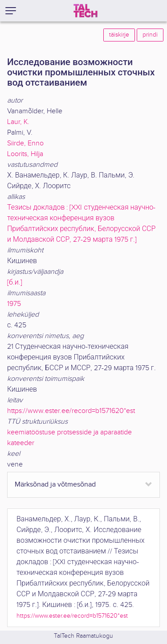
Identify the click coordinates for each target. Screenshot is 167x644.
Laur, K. (18, 122)
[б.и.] (15, 283)
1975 (14, 304)
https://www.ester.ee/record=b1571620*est (71, 411)
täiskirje (119, 35)
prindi (150, 35)
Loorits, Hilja (25, 154)
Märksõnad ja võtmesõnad (55, 485)
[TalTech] (86, 11)
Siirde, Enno (25, 143)
